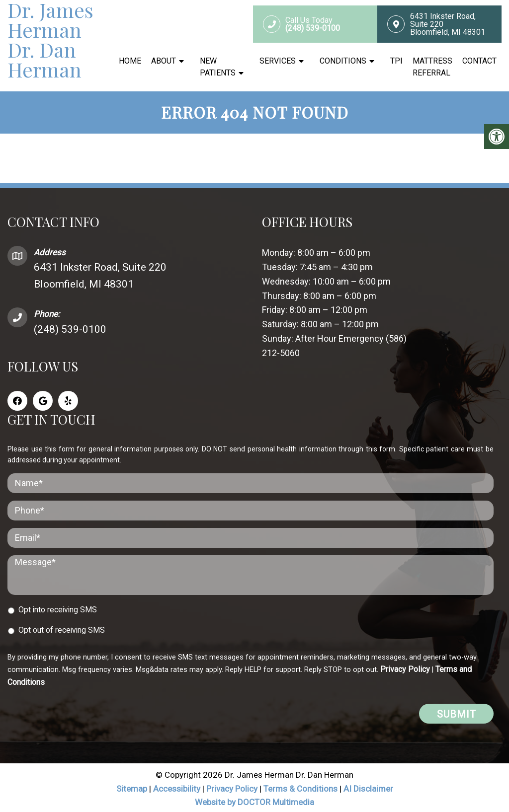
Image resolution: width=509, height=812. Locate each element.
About (164, 61)
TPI (396, 61)
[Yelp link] (68, 399)
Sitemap (132, 787)
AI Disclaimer (368, 787)
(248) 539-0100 (70, 327)
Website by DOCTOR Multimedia (254, 800)
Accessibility (177, 787)
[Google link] (43, 399)
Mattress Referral (432, 67)
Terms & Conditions (301, 787)
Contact (479, 61)
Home (130, 61)
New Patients (218, 67)
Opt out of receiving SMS (62, 628)
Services (278, 61)
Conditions (343, 61)
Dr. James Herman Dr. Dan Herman (50, 40)
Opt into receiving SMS (58, 608)
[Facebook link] (17, 399)
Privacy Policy (405, 667)
